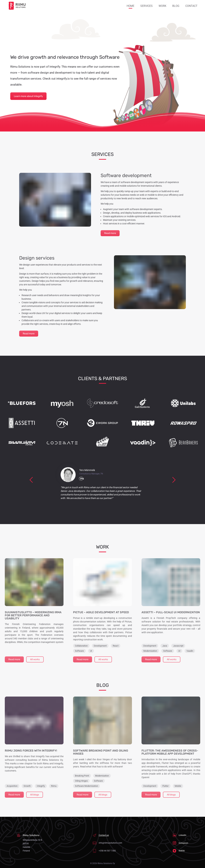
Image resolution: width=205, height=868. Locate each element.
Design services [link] (37, 258)
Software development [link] (126, 176)
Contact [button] (191, 6)
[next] (174, 480)
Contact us (101, 835)
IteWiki (179, 851)
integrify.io (63, 79)
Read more (110, 233)
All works (35, 659)
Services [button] (146, 6)
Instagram (180, 843)
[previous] (31, 480)
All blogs (35, 795)
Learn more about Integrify (28, 96)
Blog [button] (176, 6)
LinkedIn (180, 835)
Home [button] (130, 6)
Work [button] (162, 6)
